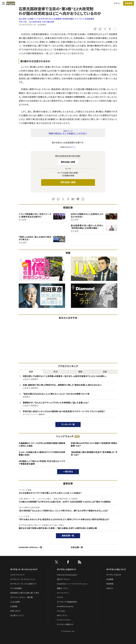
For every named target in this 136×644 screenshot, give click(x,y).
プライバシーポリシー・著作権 (21, 597)
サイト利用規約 (16, 588)
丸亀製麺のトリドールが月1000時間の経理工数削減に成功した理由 (42, 445)
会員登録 (128, 3)
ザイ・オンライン (63, 593)
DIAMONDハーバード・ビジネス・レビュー (73, 584)
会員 (105, 372)
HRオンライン (62, 616)
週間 (80, 372)
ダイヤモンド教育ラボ (65, 625)
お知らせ (110, 588)
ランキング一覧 (68, 424)
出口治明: (56, 19)
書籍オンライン (63, 588)
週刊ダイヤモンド (63, 579)
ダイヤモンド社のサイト (67, 569)
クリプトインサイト (64, 620)
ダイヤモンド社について (116, 569)
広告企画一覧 (77, 547)
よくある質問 (15, 602)
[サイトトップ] (10, 3)
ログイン (117, 3)
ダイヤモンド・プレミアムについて (23, 579)
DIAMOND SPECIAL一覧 (30, 547)
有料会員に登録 (68, 182)
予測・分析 (23, 22)
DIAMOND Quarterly (65, 606)
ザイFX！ (60, 597)
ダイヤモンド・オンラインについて (24, 569)
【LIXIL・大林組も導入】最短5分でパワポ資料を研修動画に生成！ (42, 454)
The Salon (61, 611)
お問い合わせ (15, 611)
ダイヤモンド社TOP (114, 575)
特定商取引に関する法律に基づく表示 (25, 593)
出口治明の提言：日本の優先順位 (42, 22)
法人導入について (17, 616)
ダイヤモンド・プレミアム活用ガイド (23, 584)
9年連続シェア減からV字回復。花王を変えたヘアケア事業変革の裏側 (42, 463)
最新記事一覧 (68, 536)
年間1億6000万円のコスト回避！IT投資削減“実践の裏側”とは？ (94, 445)
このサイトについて (17, 575)
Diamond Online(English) (67, 575)
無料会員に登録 (68, 162)
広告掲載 (14, 606)
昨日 (56, 372)
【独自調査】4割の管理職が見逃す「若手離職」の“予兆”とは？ (94, 454)
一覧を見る (68, 472)
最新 (31, 372)
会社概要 (110, 579)
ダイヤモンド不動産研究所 (67, 602)
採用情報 (110, 584)
